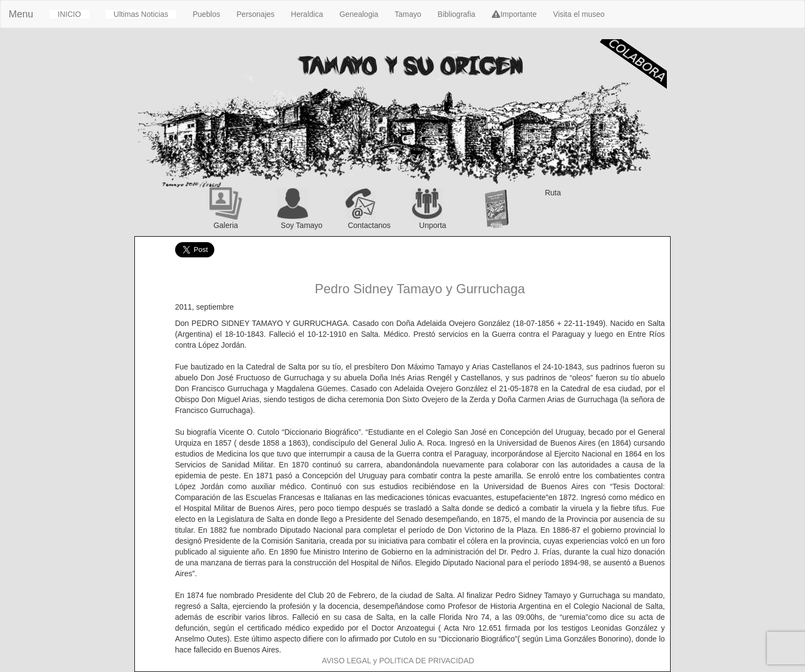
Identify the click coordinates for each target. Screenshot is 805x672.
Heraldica (307, 14)
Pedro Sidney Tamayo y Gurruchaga (420, 289)
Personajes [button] (256, 14)
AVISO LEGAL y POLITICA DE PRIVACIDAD (398, 661)
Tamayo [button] (408, 14)
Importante (514, 14)
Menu (21, 14)
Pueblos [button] (206, 14)
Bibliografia (457, 14)
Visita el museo (579, 14)
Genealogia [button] (359, 14)
